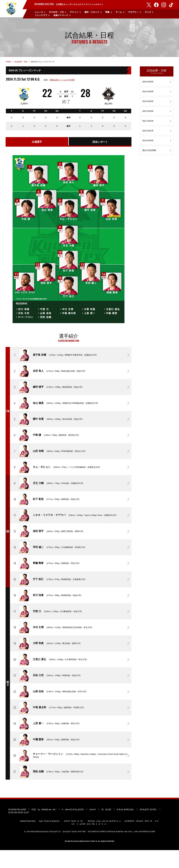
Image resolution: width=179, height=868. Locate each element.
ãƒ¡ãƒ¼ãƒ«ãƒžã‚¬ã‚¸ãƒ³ (19, 830)
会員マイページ (61, 15)
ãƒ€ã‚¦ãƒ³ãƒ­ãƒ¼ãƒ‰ (28, 839)
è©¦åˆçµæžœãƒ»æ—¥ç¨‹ (44, 827)
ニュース (39, 12)
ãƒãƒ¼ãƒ (106, 827)
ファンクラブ (41, 15)
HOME (8, 65)
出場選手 (37, 147)
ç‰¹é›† (93, 827)
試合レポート (100, 147)
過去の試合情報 (149, 154)
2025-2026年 (148, 86)
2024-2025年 (148, 95)
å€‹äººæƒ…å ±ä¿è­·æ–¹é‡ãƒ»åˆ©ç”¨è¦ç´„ (105, 839)
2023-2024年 (148, 105)
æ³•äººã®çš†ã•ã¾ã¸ (74, 839)
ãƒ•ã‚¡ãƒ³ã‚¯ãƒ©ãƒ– (148, 827)
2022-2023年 (148, 115)
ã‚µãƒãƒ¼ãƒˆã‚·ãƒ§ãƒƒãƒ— (50, 839)
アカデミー (133, 12)
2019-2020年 (148, 144)
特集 (107, 12)
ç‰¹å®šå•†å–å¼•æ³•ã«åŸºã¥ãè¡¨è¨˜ (142, 839)
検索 (172, 14)
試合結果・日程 (56, 12)
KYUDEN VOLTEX (11, 9)
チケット (74, 12)
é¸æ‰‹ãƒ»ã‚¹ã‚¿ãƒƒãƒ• (73, 827)
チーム (119, 12)
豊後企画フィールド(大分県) (62, 84)
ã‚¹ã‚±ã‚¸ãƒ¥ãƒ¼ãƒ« (126, 827)
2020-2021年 (148, 135)
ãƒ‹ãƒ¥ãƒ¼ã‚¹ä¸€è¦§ (17, 827)
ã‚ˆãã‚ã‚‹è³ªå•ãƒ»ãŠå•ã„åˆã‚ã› (89, 842)
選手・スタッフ (92, 12)
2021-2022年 (148, 125)
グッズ (148, 12)
